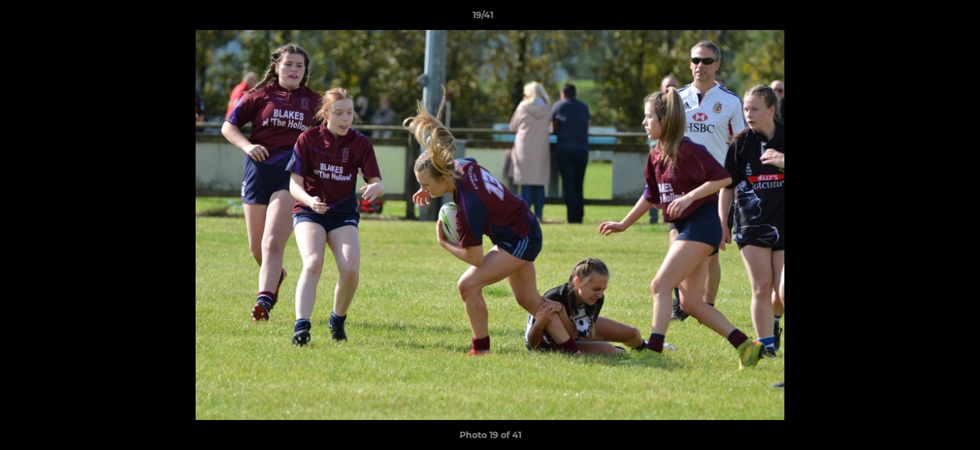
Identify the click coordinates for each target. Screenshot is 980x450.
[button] (927, 18)
